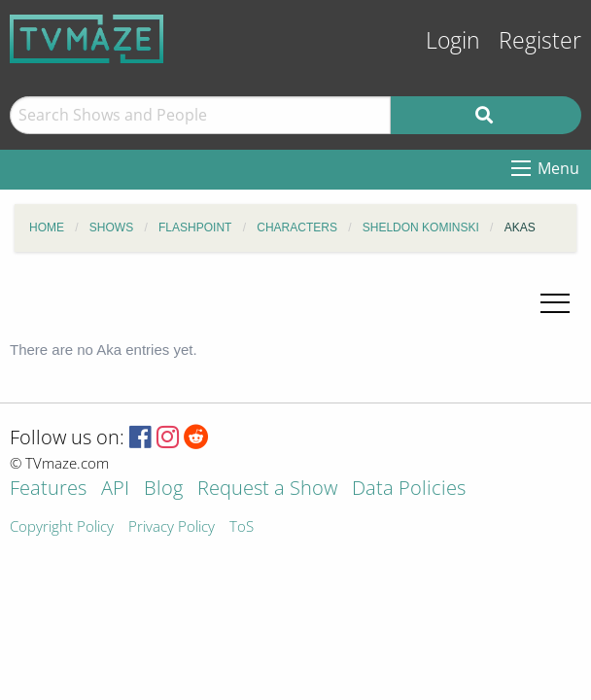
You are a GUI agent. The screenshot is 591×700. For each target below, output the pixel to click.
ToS (242, 527)
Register (540, 40)
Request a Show (267, 490)
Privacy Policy (172, 527)
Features (48, 490)
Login (453, 40)
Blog (163, 490)
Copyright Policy (62, 527)
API (115, 490)
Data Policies (409, 490)
